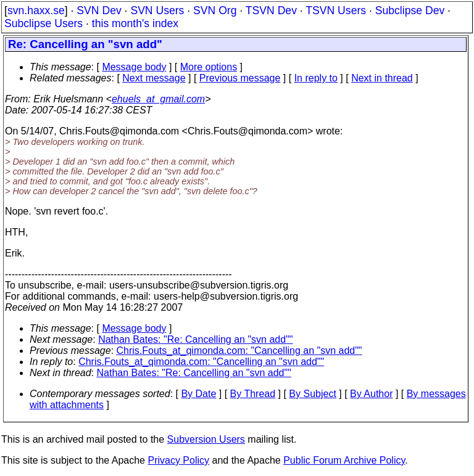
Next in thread (382, 78)
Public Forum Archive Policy (344, 460)
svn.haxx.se (36, 10)
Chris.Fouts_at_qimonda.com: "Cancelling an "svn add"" (239, 351)
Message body (134, 67)
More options (209, 67)
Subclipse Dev (410, 10)
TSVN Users (336, 10)
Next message (154, 78)
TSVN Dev (271, 10)
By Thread (253, 394)
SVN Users (157, 10)
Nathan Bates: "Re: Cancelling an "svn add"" (195, 339)
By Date (198, 394)
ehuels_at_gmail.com (158, 99)
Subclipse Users (44, 23)
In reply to (316, 78)
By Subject (312, 394)
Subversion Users (206, 439)
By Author (371, 394)
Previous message (240, 78)
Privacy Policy (178, 460)
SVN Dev (99, 10)
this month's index (135, 23)
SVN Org (215, 10)
